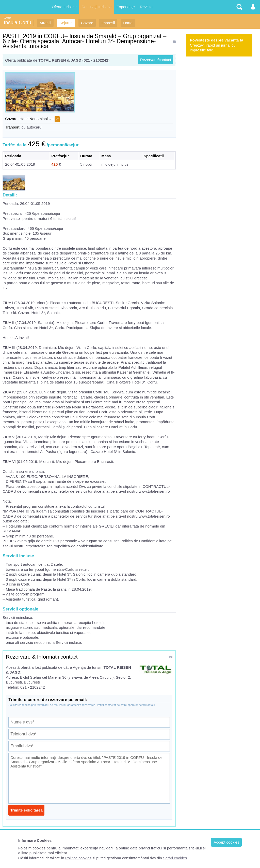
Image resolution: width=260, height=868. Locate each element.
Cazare (87, 23)
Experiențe (126, 7)
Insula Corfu (18, 22)
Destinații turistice (97, 7)
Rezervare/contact (156, 60)
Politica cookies (78, 858)
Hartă (128, 23)
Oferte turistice (64, 7)
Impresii (108, 23)
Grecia (7, 18)
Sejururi (66, 23)
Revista (146, 7)
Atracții (45, 23)
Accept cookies (226, 842)
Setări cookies (175, 858)
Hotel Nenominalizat (37, 119)
